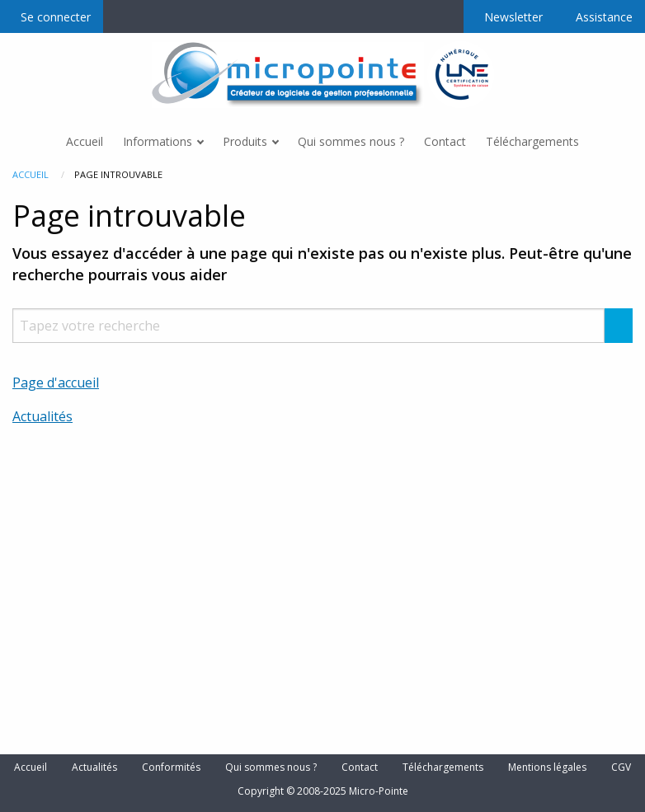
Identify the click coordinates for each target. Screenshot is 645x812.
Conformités (171, 767)
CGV (621, 767)
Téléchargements (443, 767)
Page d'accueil (56, 383)
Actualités (42, 416)
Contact (360, 767)
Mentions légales (547, 767)
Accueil (31, 174)
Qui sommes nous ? (271, 767)
